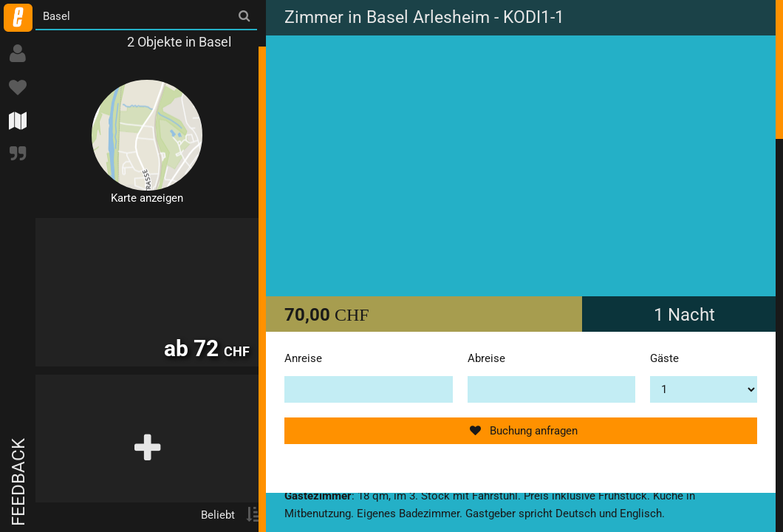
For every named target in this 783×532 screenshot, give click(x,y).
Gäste (664, 358)
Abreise (486, 358)
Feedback (18, 482)
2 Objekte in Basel (179, 42)
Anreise (303, 358)
